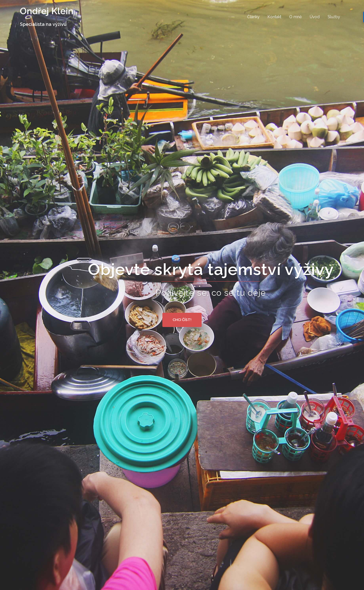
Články (253, 17)
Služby (334, 17)
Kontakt (274, 17)
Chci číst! (182, 320)
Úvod (315, 17)
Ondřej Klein (47, 11)
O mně (295, 17)
